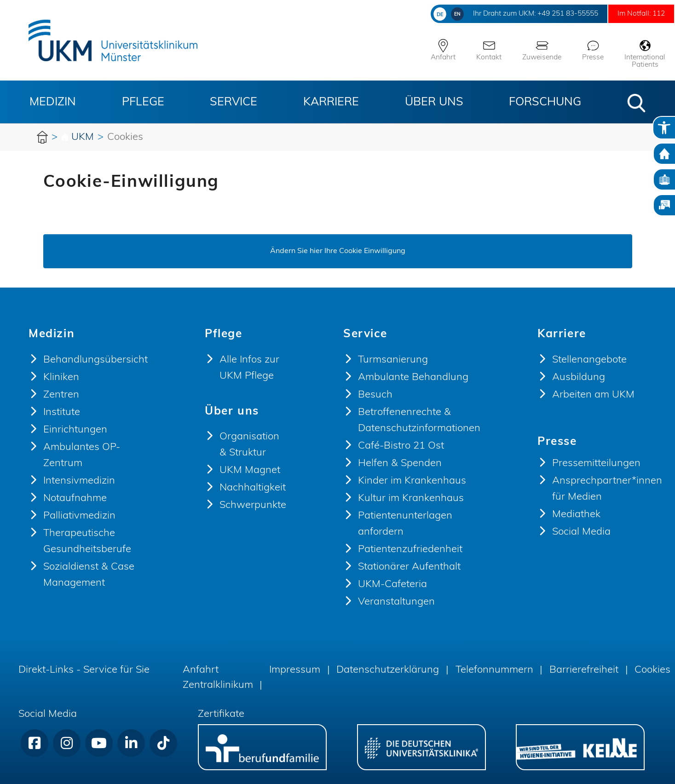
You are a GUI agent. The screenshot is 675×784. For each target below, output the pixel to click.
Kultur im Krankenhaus (411, 499)
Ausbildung (579, 378)
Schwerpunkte (253, 505)
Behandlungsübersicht (95, 360)
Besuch (375, 395)
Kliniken (61, 378)
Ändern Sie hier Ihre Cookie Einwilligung (338, 251)
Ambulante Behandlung (413, 378)
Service (234, 102)
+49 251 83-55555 (551, 14)
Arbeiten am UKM (593, 395)
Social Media (581, 532)
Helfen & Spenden (400, 464)
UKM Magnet (250, 470)
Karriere (331, 102)
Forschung (545, 102)
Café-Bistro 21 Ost (401, 446)
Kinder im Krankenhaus (412, 481)
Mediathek (576, 515)
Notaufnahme (75, 499)
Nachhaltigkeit (253, 488)
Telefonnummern (494, 670)
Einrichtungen (75, 430)
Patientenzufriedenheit (410, 550)
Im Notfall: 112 (636, 14)
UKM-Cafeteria (392, 585)
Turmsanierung (393, 360)
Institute (62, 412)
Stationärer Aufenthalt (409, 567)
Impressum (295, 670)
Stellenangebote (589, 360)
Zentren (61, 395)
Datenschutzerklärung (388, 670)
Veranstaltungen (396, 602)
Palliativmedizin (79, 516)
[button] (636, 103)
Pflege (143, 102)
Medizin (53, 102)
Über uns (434, 102)
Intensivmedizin (79, 481)
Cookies (652, 670)
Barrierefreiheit (584, 670)
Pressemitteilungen (596, 464)
